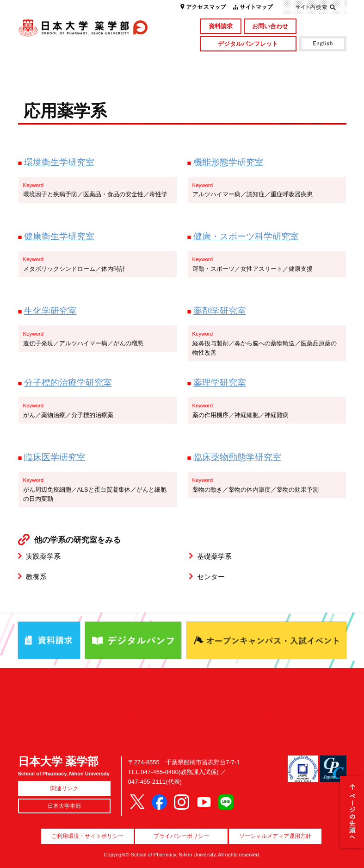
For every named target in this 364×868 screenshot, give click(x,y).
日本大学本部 (64, 806)
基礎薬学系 (214, 556)
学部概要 (59, 62)
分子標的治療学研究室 (68, 382)
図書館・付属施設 (305, 62)
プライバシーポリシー (181, 836)
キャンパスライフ (59, 77)
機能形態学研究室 (228, 162)
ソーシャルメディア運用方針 (275, 836)
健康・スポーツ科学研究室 (246, 236)
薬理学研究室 (220, 382)
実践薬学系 (43, 556)
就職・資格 (223, 77)
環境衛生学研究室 (59, 162)
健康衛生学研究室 (59, 236)
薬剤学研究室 (220, 311)
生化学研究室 (50, 311)
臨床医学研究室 (55, 457)
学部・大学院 (141, 62)
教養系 (36, 577)
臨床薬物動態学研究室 (237, 457)
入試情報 (141, 77)
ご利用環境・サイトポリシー (87, 836)
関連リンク (64, 788)
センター (211, 577)
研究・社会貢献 (223, 62)
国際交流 (305, 77)
